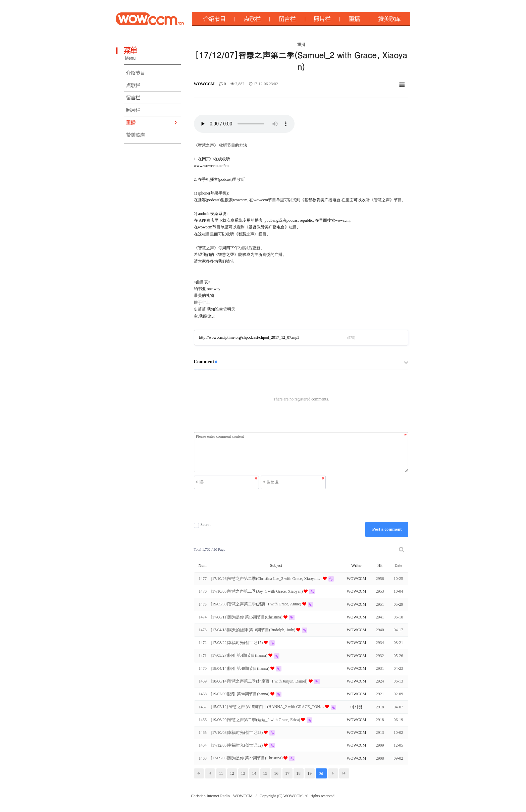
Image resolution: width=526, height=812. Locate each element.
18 (298, 773)
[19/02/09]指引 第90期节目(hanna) (241, 694)
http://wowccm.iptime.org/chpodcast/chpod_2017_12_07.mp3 (249, 337)
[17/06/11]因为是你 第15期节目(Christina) (247, 617)
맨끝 (344, 773)
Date (398, 565)
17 (287, 773)
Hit (380, 565)
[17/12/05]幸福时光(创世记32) (238, 745)
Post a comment (387, 529)
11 (221, 773)
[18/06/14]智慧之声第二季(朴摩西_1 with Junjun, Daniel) (260, 681)
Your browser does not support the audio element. (244, 124)
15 (265, 773)
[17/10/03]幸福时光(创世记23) (238, 733)
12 (232, 773)
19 (309, 773)
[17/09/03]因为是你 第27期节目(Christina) (247, 758)
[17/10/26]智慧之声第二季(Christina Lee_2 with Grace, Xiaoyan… (267, 579)
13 (243, 773)
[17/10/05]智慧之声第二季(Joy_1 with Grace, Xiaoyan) (257, 591)
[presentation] (261, 505)
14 (254, 773)
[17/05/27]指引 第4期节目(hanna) (240, 655)
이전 (210, 773)
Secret (202, 525)
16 (276, 773)
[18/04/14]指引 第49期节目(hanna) (241, 668)
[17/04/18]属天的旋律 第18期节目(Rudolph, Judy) (254, 630)
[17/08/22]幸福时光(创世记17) (238, 643)
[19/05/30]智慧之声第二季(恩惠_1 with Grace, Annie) (257, 604)
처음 (199, 773)
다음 (333, 773)
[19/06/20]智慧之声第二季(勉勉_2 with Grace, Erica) (256, 720)
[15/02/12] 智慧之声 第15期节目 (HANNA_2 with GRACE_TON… (268, 707)
